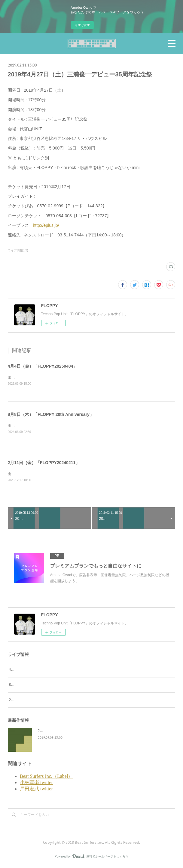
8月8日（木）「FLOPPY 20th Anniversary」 (51, 415)
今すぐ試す (82, 25)
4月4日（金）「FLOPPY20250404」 (43, 366)
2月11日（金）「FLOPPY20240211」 (44, 464)
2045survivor (48, 732)
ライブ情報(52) (18, 250)
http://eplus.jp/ (46, 225)
